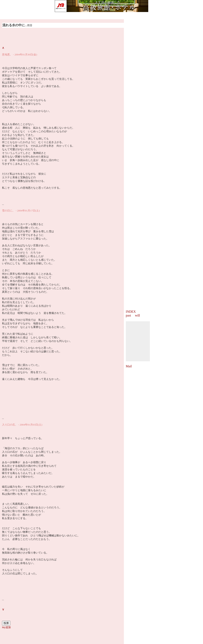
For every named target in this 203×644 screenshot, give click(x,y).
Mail (129, 366)
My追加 (6, 627)
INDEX (131, 312)
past (128, 315)
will (137, 315)
